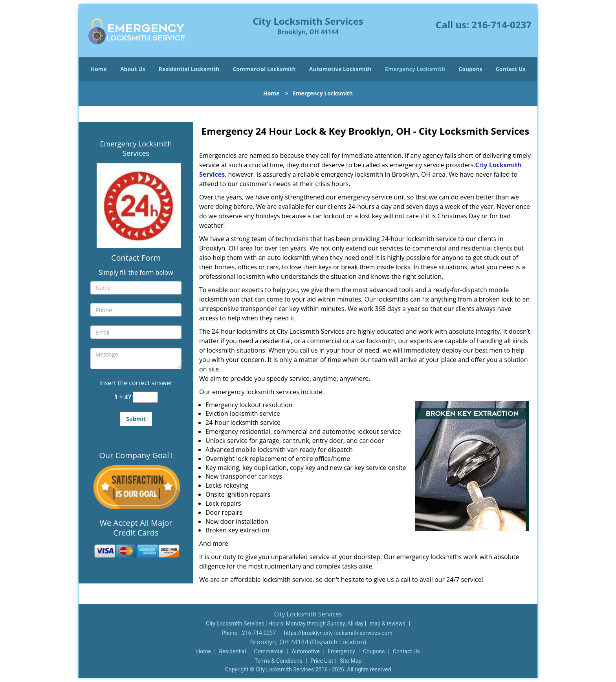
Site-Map (351, 661)
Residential (232, 651)
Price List (322, 661)
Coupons (470, 69)
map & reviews (388, 623)
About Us (133, 69)
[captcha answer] (145, 397)
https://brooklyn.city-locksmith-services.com (338, 633)
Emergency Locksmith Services (136, 148)
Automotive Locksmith (340, 69)
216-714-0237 (501, 25)
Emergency (341, 651)
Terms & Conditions (279, 661)
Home (98, 69)
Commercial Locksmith (264, 69)
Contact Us (511, 69)
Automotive (306, 651)
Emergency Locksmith (415, 69)
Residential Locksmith (189, 69)
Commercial (269, 651)
